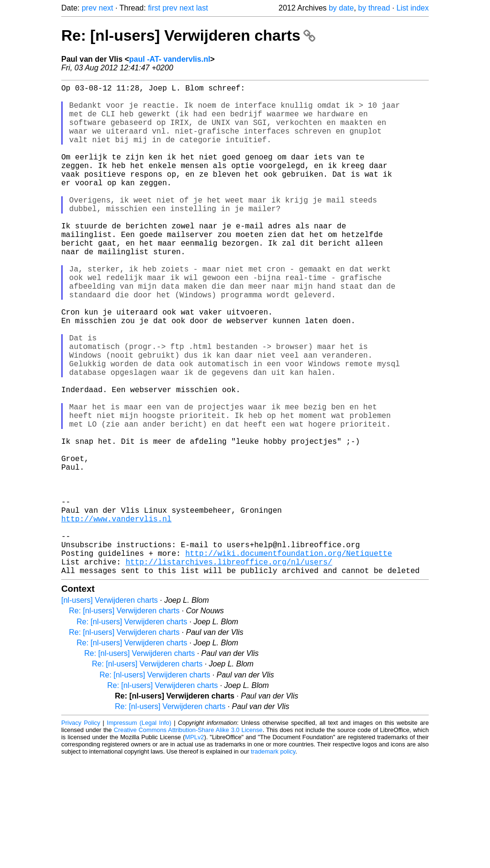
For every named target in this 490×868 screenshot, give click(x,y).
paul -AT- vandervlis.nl (170, 59)
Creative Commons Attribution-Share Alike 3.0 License (188, 839)
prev (89, 8)
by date (341, 8)
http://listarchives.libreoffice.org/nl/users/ (229, 669)
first (154, 8)
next (106, 8)
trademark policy (273, 861)
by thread (374, 8)
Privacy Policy (81, 832)
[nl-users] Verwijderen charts (110, 709)
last (202, 8)
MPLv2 (195, 846)
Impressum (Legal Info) (139, 832)
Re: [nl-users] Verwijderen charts (188, 35)
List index (412, 8)
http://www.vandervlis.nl (116, 616)
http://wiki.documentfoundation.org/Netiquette (289, 658)
